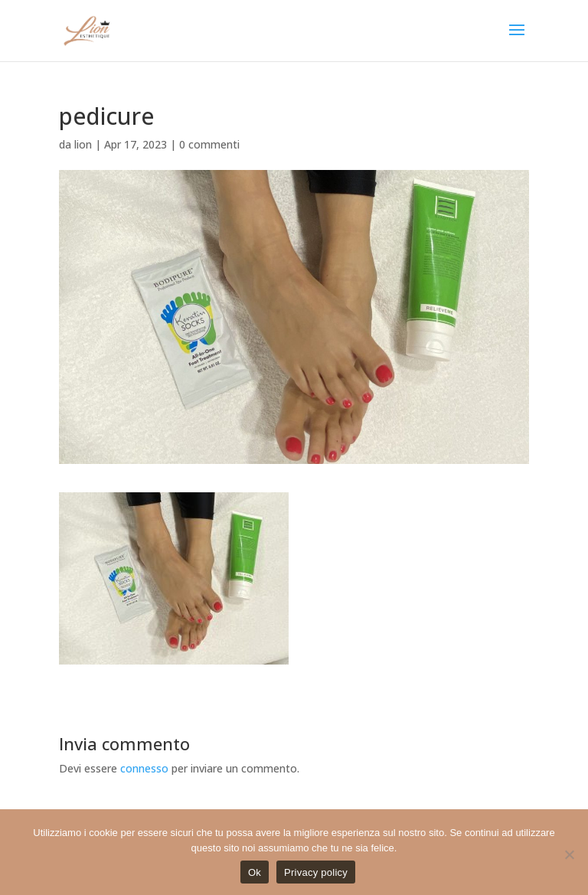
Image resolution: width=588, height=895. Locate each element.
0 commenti (209, 144)
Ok (255, 872)
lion (83, 144)
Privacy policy (316, 872)
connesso (144, 768)
